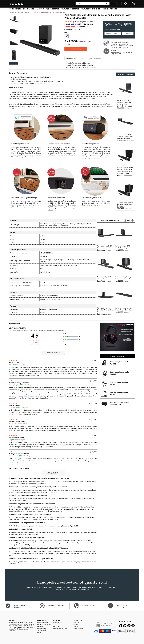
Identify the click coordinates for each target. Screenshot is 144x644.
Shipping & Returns (94, 58)
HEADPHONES (20, 9)
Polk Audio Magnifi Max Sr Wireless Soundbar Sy (106, 268)
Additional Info (71, 59)
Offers (123, 52)
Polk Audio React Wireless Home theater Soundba (124, 299)
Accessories (13, 12)
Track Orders (42, 631)
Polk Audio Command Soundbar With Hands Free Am (106, 300)
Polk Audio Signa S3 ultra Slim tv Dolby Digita (124, 237)
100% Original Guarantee (123, 45)
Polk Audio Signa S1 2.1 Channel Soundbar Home (106, 237)
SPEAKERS (30, 9)
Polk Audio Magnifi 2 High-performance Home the (124, 268)
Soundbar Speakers (24, 12)
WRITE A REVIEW (53, 353)
